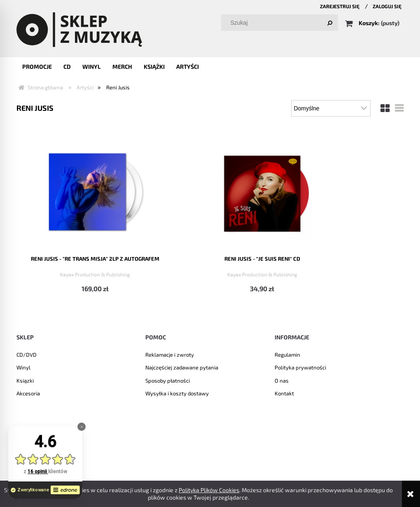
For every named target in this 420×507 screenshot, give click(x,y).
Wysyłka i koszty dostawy (177, 393)
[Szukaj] (330, 23)
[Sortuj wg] (331, 108)
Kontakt (284, 393)
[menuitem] (37, 67)
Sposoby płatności (168, 380)
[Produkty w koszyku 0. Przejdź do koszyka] (373, 23)
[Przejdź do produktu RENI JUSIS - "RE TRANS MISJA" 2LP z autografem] (62, 190)
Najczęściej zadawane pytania (182, 367)
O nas (282, 380)
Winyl (23, 367)
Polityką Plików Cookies (209, 490)
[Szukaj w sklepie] (281, 23)
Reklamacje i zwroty (170, 354)
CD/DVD (27, 354)
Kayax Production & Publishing (62, 273)
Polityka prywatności (300, 367)
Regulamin (287, 354)
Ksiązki (25, 380)
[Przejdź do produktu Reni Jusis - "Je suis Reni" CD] (161, 190)
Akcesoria (28, 393)
